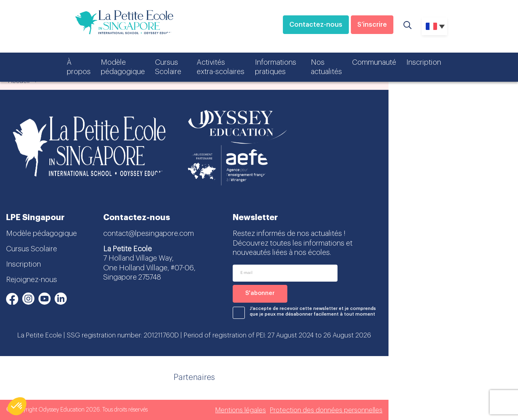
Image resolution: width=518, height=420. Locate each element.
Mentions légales (241, 410)
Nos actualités (326, 67)
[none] (434, 26)
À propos (79, 67)
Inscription (424, 62)
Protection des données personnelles (326, 410)
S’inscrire (372, 25)
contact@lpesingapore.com (149, 233)
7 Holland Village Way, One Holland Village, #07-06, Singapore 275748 (149, 268)
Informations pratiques (276, 67)
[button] (17, 406)
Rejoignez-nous (32, 280)
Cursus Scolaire (168, 67)
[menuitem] (434, 26)
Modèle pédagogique (123, 67)
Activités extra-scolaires (221, 67)
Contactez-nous (316, 25)
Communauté (374, 62)
